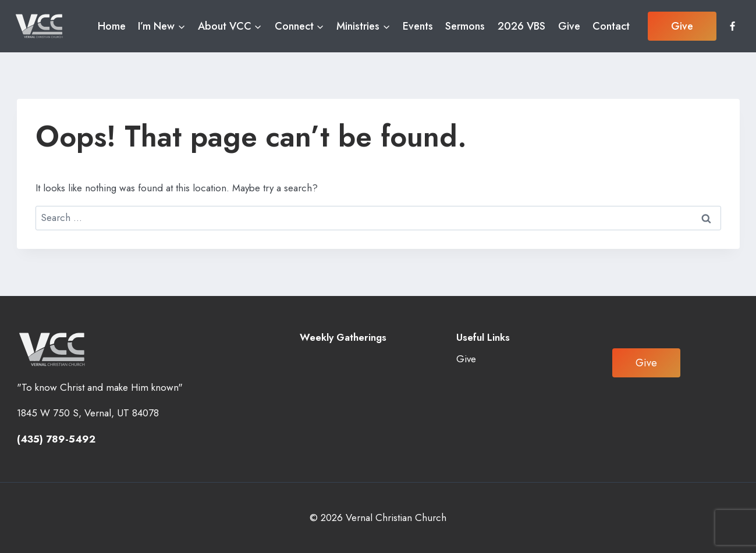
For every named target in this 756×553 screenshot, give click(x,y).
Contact (611, 26)
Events (418, 26)
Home (112, 26)
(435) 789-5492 (56, 439)
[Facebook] (732, 26)
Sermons (465, 26)
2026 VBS (521, 26)
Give (569, 26)
